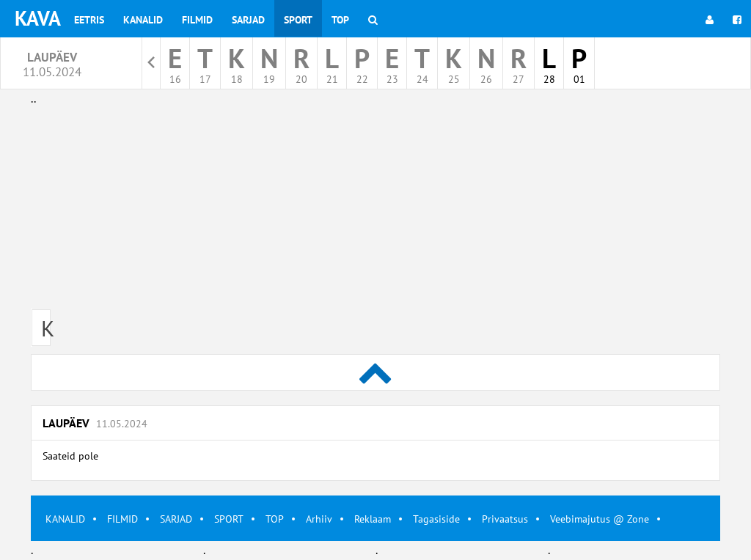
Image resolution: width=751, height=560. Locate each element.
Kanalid (143, 20)
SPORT (229, 519)
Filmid (197, 20)
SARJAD (176, 519)
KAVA (38, 18)
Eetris (89, 20)
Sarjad (248, 20)
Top (340, 20)
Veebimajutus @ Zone (600, 519)
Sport (298, 20)
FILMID (122, 519)
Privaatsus (505, 519)
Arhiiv (319, 519)
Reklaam (373, 519)
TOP (275, 519)
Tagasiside (436, 519)
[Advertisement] (375, 211)
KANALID (65, 519)
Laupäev (95, 423)
